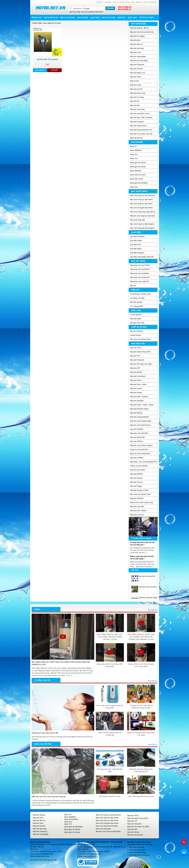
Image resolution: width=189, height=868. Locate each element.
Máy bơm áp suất (136, 89)
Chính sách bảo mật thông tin (139, 855)
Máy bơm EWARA (136, 474)
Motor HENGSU (136, 171)
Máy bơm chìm (38, 818)
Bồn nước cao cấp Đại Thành (140, 339)
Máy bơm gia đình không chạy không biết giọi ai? (141, 770)
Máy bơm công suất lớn (138, 126)
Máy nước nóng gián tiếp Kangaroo (142, 228)
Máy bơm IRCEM (136, 441)
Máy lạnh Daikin (136, 319)
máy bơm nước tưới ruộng (148, 597)
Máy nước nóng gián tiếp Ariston (141, 208)
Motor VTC (134, 159)
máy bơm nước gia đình (147, 576)
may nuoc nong (75, 12)
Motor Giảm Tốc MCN (138, 175)
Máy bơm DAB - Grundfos (139, 397)
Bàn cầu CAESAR (136, 331)
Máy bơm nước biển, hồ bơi (140, 114)
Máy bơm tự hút (136, 52)
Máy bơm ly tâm (136, 85)
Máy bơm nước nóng (137, 109)
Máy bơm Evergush (137, 122)
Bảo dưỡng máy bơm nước (110, 796)
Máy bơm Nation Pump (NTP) (140, 352)
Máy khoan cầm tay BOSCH (140, 269)
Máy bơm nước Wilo (137, 507)
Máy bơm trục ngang (137, 36)
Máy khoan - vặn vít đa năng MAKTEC (144, 462)
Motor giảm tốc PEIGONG (73, 827)
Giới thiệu (108, 2)
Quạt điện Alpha (136, 249)
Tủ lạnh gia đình (136, 315)
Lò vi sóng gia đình (137, 306)
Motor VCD (134, 187)
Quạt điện (95, 18)
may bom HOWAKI (137, 429)
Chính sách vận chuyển (137, 850)
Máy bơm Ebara (136, 380)
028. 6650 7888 (55, 849)
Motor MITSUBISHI (71, 819)
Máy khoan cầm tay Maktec (140, 273)
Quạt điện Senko (136, 241)
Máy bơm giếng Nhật (137, 437)
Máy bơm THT (135, 356)
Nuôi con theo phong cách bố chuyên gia (110, 734)
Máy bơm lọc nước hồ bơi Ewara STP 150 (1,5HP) (141, 665)
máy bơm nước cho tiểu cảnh (149, 587)
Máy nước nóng (68, 18)
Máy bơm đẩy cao (136, 44)
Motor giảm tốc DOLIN (138, 163)
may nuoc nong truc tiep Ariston (92, 12)
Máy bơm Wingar (136, 486)
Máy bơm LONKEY (137, 458)
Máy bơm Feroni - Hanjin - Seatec (142, 405)
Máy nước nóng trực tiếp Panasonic (143, 195)
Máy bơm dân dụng (137, 48)
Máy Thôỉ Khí (135, 101)
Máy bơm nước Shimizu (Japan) (141, 445)
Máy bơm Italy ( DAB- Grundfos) (141, 118)
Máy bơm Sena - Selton (138, 384)
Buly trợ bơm (135, 81)
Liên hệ (145, 2)
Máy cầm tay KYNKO (138, 470)
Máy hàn (133, 286)
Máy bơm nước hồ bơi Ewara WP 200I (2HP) (110, 665)
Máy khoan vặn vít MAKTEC (140, 277)
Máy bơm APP (135, 368)
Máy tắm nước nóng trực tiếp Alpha (142, 216)
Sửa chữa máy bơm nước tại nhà (141, 796)
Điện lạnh (132, 18)
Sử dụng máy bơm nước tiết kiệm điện (110, 770)
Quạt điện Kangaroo (137, 253)
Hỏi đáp (122, 2)
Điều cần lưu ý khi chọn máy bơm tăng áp (49, 797)
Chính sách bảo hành (136, 847)
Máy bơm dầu (135, 105)
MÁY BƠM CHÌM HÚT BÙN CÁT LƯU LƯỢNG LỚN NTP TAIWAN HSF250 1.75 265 (110, 637)
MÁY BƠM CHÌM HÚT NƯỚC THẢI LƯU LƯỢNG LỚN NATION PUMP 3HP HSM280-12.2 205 (61, 663)
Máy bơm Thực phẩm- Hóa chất (141, 134)
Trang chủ (100, 2)
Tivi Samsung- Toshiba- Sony (140, 294)
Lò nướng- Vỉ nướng (137, 298)
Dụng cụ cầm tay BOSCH (139, 450)
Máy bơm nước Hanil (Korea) (140, 425)
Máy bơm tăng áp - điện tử (139, 28)
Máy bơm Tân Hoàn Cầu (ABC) (141, 364)
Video (133, 2)
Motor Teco (134, 154)
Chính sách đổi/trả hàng (137, 852)
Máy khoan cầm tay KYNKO (140, 265)
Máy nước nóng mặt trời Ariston (107, 826)
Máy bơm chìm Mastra (138, 376)
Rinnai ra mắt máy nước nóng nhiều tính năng (141, 734)
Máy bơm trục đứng (137, 97)
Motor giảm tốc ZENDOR (139, 183)
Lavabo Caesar (135, 335)
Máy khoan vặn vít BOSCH (140, 282)
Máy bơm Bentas (136, 372)
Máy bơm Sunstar (136, 478)
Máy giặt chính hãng (137, 323)
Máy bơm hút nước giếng (139, 61)
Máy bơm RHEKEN (137, 498)
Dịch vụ (115, 2)
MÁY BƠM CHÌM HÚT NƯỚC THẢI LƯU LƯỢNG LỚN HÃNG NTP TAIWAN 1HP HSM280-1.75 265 (141, 637)
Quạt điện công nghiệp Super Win (142, 257)
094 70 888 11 (43, 849)
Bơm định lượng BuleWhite (140, 417)
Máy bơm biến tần (136, 138)
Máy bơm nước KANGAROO (140, 454)
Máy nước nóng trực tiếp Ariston (141, 204)
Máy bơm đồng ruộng (138, 93)
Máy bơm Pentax (136, 393)
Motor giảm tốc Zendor (138, 167)
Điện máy (122, 18)
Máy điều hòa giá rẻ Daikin (139, 490)
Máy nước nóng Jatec (138, 220)
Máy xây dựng (108, 18)
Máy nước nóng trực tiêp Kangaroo (142, 224)
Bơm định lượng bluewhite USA (141, 130)
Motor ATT (134, 146)
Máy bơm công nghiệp (138, 56)
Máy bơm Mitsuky (136, 413)
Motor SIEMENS (136, 150)
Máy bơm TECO (136, 348)
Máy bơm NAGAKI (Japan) (139, 409)
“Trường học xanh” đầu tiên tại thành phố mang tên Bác (141, 707)
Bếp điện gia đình (136, 302)
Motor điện (83, 18)
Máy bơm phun (135, 40)
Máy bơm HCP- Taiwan (138, 511)
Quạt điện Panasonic (137, 236)
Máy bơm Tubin (135, 77)
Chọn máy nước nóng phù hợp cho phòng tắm (110, 707)
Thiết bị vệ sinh (146, 18)
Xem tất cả (152, 610)
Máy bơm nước (51, 18)
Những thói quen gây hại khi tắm (45, 733)
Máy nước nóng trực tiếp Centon (141, 200)
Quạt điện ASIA (136, 245)
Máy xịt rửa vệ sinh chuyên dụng (141, 503)
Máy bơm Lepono (136, 388)
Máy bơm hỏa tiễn (136, 69)
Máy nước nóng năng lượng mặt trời (143, 212)
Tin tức (128, 2)
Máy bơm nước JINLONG (139, 433)
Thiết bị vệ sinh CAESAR (139, 466)
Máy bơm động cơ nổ (137, 73)
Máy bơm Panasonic (137, 65)
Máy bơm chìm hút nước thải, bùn (142, 32)
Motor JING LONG (137, 179)
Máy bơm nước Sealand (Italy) (141, 421)
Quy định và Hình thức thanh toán (141, 845)
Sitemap (139, 2)
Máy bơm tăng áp (39, 815)
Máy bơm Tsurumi (136, 482)
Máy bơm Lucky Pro (137, 515)
